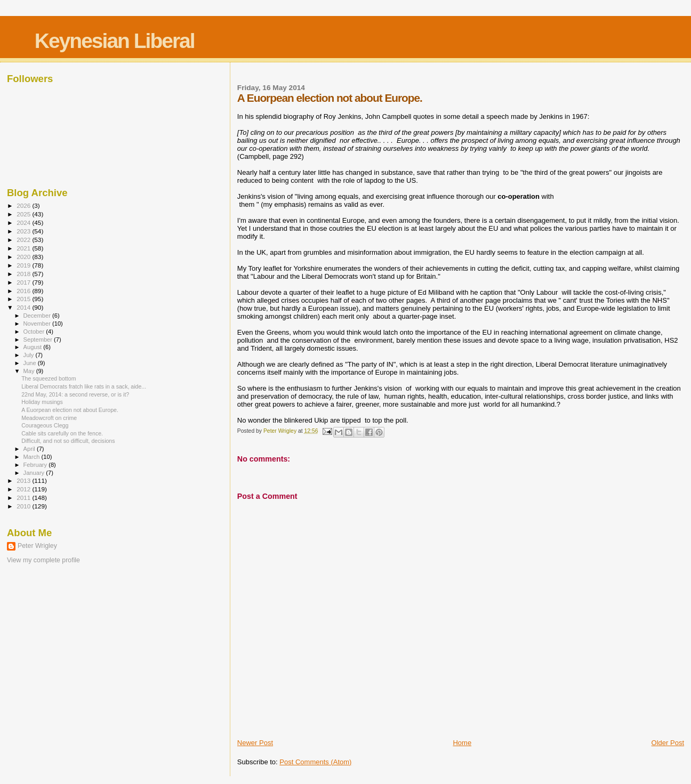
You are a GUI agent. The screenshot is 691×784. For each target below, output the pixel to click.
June (31, 363)
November (38, 324)
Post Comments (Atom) (315, 762)
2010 (24, 506)
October (35, 332)
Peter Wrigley (37, 546)
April (30, 449)
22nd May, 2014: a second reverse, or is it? (75, 394)
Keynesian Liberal (115, 41)
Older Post (668, 743)
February (36, 465)
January (35, 473)
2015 (24, 299)
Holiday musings (42, 402)
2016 (24, 291)
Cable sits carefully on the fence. (62, 433)
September (39, 340)
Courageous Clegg (45, 425)
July (30, 355)
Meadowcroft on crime (49, 418)
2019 (24, 265)
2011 (24, 498)
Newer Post (255, 743)
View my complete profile (43, 560)
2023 (24, 231)
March (33, 457)
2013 (24, 480)
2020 (24, 257)
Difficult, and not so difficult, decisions (68, 441)
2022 (24, 240)
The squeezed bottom (49, 378)
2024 (24, 223)
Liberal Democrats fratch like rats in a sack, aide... (84, 386)
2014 (24, 307)
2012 (24, 489)
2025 (24, 214)
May (30, 371)
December (38, 316)
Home (462, 743)
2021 (24, 248)
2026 (24, 205)
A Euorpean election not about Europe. (70, 410)
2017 (24, 282)
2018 (24, 274)
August (34, 347)
